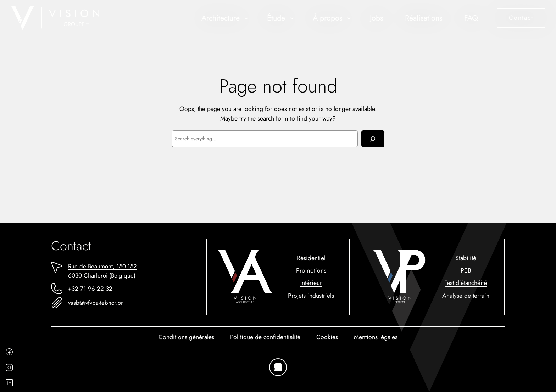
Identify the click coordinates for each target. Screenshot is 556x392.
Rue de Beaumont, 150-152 (102, 266)
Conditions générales (186, 337)
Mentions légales (376, 337)
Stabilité (466, 258)
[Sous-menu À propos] (349, 18)
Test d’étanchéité (466, 283)
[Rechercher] (373, 139)
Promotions (311, 270)
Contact (521, 18)
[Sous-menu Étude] (292, 18)
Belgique (122, 275)
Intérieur (311, 283)
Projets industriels (311, 296)
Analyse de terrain (466, 296)
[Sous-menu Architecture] (246, 18)
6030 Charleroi (88, 275)
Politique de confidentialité (265, 337)
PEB (466, 270)
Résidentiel (311, 258)
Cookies (327, 337)
